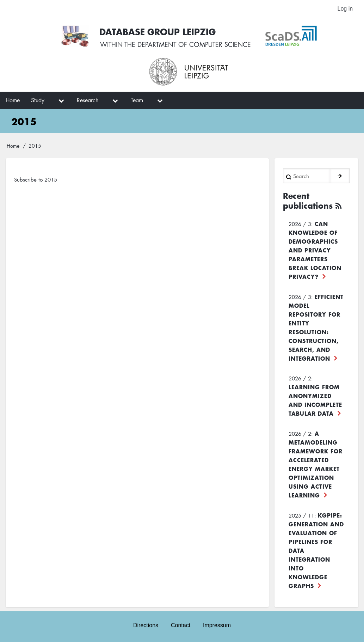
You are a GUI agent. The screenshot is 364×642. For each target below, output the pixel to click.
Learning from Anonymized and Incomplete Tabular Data (315, 399)
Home (13, 146)
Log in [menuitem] (345, 9)
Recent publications (308, 200)
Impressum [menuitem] (217, 625)
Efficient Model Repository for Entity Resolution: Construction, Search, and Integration (316, 327)
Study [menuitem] (38, 100)
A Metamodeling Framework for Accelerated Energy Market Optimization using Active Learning (316, 463)
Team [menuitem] (137, 100)
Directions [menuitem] (146, 625)
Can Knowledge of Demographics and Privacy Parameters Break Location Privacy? (315, 249)
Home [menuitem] (13, 100)
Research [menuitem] (88, 100)
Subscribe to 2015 (36, 179)
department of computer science (194, 45)
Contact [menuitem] (181, 625)
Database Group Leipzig (158, 32)
